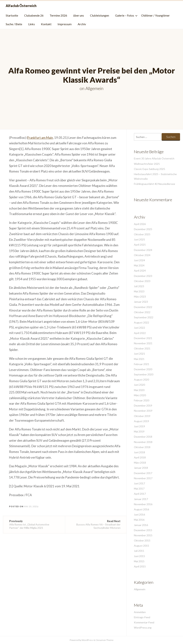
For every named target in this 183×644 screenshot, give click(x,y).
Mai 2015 (139, 561)
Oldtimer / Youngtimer (155, 15)
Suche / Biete (14, 24)
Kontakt (46, 24)
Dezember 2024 (143, 250)
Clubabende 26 (34, 15)
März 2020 (140, 395)
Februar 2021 (142, 364)
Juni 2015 (139, 556)
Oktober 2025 (142, 234)
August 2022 (141, 322)
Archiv (82, 24)
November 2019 (143, 411)
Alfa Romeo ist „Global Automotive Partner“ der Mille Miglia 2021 (34, 524)
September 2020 (144, 374)
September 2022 (144, 317)
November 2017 (143, 478)
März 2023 (140, 297)
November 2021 (143, 343)
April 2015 (140, 566)
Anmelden (140, 612)
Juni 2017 (139, 483)
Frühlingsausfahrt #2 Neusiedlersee (154, 184)
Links (32, 24)
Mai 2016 (139, 520)
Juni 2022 (139, 328)
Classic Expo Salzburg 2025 (150, 169)
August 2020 (141, 380)
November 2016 (143, 504)
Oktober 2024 (142, 255)
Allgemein (94, 88)
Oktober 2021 (142, 348)
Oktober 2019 (142, 416)
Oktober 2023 (142, 281)
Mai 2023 (139, 291)
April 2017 (140, 494)
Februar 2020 (142, 400)
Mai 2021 (139, 359)
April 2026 (140, 224)
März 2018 (140, 463)
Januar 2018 (141, 468)
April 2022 (140, 333)
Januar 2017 (141, 499)
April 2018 (140, 457)
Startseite (12, 15)
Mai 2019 (139, 431)
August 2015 (141, 546)
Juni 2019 (139, 426)
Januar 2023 (141, 302)
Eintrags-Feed (142, 617)
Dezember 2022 (143, 307)
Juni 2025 (139, 239)
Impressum (65, 24)
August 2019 (141, 421)
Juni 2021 (139, 354)
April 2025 (140, 245)
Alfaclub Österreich (21, 6)
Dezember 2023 (143, 276)
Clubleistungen (100, 15)
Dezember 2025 (143, 229)
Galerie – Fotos (125, 15)
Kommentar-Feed (144, 622)
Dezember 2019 (143, 405)
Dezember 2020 (143, 369)
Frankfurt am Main (40, 138)
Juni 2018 (139, 452)
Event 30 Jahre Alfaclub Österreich (154, 158)
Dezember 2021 (143, 338)
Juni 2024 (139, 260)
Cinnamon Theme (105, 640)
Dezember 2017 (143, 473)
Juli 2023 (139, 286)
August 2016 (141, 509)
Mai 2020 (139, 390)
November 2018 (143, 442)
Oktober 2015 (142, 540)
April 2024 (140, 271)
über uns (79, 15)
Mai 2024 (139, 265)
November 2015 (143, 535)
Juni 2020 (139, 385)
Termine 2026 (58, 15)
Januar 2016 (141, 525)
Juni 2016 (139, 514)
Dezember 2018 (143, 437)
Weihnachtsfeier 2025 (147, 164)
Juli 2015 (139, 551)
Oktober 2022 (142, 312)
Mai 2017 (139, 489)
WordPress (87, 640)
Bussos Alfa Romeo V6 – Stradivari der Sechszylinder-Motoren (96, 524)
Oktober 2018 (142, 447)
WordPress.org (143, 628)
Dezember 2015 (143, 530)
